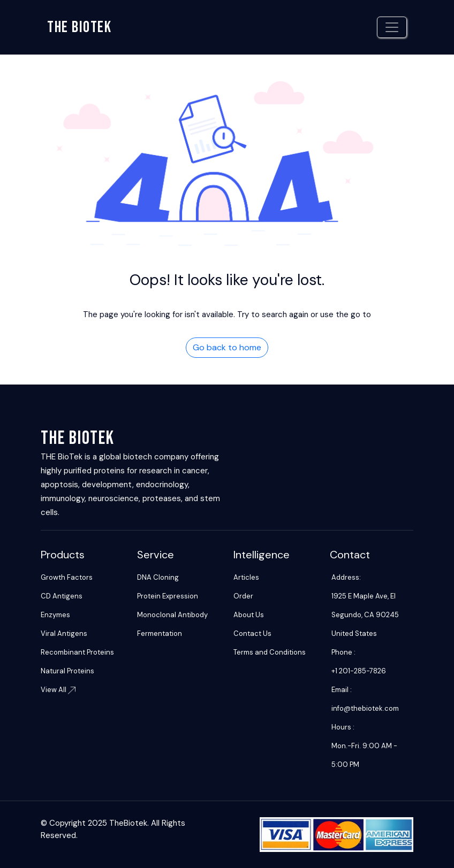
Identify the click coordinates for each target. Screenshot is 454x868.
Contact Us (252, 633)
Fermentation (160, 633)
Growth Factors (67, 577)
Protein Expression (168, 596)
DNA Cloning (158, 577)
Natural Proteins (67, 671)
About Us (249, 615)
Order (243, 596)
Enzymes (55, 615)
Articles (246, 577)
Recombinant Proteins (77, 652)
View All (58, 690)
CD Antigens (62, 596)
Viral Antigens (64, 633)
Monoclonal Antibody (172, 615)
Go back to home (227, 347)
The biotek (79, 27)
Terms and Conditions (270, 652)
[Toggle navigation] (392, 27)
